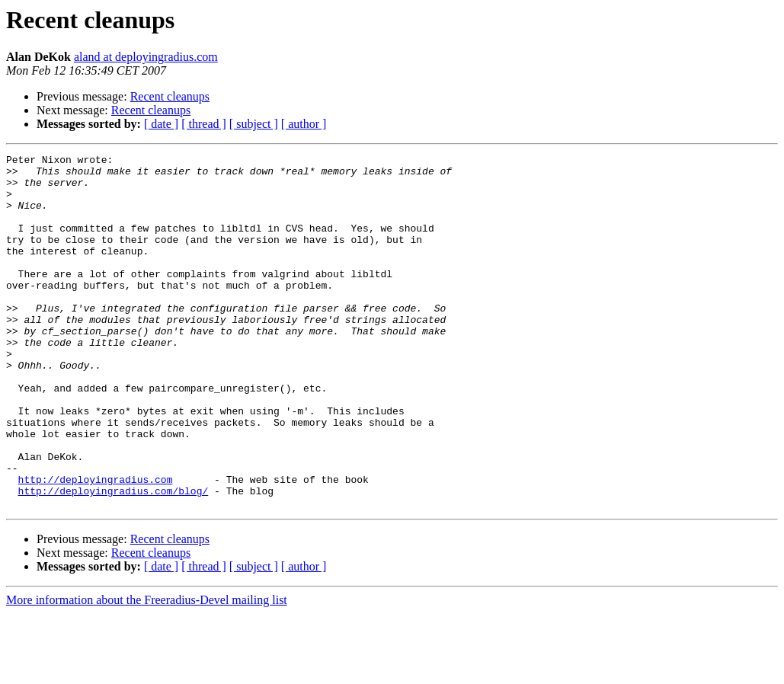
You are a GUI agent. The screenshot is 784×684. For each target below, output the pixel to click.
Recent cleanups (170, 96)
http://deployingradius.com (96, 545)
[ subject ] (254, 124)
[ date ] (161, 124)
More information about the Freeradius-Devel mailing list (147, 671)
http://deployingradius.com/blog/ (114, 559)
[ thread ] (204, 124)
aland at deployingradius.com (146, 57)
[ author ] (304, 124)
